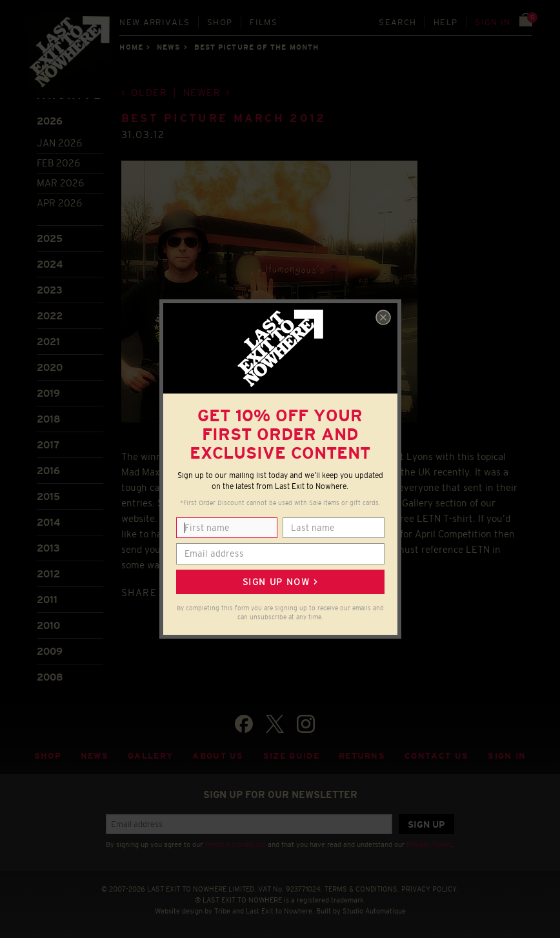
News (168, 47)
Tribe (222, 911)
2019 (48, 393)
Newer (202, 93)
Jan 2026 (59, 143)
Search (397, 22)
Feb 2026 (58, 163)
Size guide (291, 756)
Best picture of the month (257, 47)
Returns (362, 756)
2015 (48, 496)
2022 (50, 316)
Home (131, 47)
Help (445, 22)
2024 (50, 264)
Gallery (150, 756)
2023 (50, 290)
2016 (48, 471)
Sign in (493, 22)
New (155, 22)
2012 (48, 574)
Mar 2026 (60, 183)
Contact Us (436, 756)
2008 (50, 677)
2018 (49, 419)
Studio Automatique (374, 911)
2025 (50, 238)
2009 (50, 651)
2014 (48, 522)
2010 (48, 625)
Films (264, 22)
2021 (48, 342)
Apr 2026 (59, 203)
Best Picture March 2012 (224, 118)
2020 (50, 367)
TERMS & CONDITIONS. (362, 889)
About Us (218, 756)
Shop (220, 22)
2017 (48, 445)
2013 (48, 548)
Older (149, 93)
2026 (50, 121)
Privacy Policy (429, 844)
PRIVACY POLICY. (430, 889)
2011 (47, 600)
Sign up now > (280, 582)
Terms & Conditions (235, 844)
